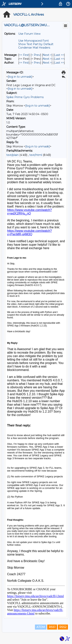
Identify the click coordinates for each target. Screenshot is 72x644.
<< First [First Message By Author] (24, 63)
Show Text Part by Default (36, 44)
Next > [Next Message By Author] (47, 63)
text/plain (12, 155)
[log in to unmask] (20, 77)
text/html (36, 155)
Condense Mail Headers (34, 48)
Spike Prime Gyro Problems (25, 97)
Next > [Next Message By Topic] (47, 59)
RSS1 (52, 627)
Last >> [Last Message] (59, 55)
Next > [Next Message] (47, 55)
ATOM (41, 627)
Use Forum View (29, 34)
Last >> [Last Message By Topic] (59, 59)
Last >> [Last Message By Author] (59, 63)
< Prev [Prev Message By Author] (36, 63)
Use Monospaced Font (34, 41)
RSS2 (63, 627)
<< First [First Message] (24, 55)
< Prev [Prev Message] (36, 55)
